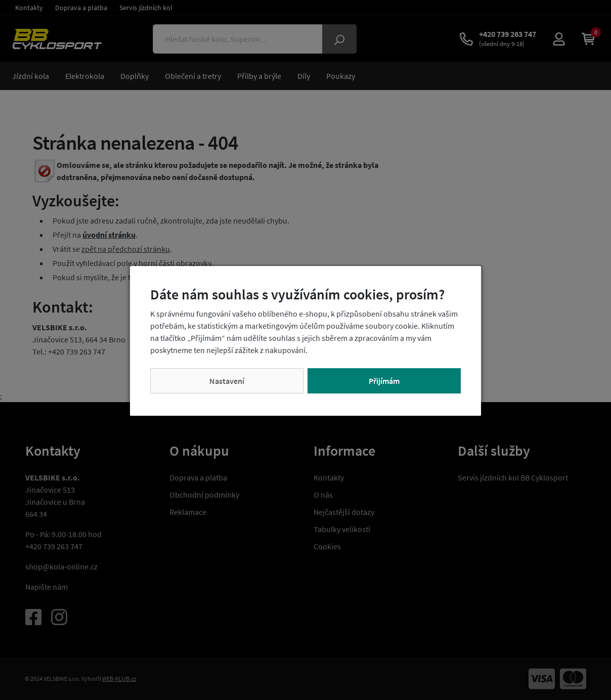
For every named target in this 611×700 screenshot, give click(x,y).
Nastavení (227, 381)
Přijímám (384, 381)
